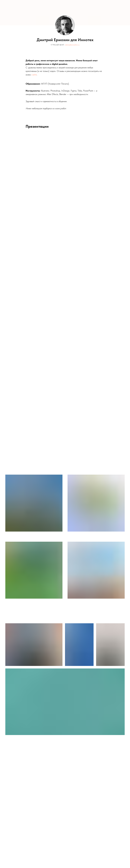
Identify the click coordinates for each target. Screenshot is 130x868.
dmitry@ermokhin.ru (72, 45)
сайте (34, 75)
